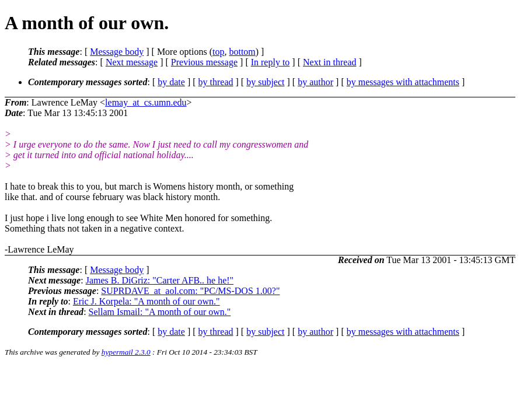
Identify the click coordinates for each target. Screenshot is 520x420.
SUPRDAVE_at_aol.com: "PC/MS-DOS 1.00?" (190, 291)
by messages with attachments (403, 82)
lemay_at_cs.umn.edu (146, 102)
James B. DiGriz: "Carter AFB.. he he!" (160, 280)
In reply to (271, 62)
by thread (216, 82)
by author (315, 82)
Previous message (204, 62)
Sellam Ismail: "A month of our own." (160, 312)
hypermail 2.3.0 (126, 352)
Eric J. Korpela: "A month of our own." (146, 301)
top (218, 52)
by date (171, 82)
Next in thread (330, 62)
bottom (242, 52)
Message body (117, 52)
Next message (132, 62)
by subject (265, 82)
